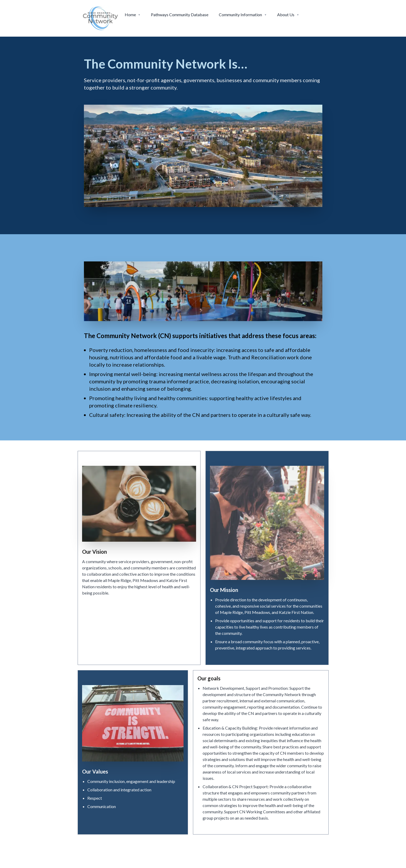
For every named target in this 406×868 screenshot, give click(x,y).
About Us (286, 15)
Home (130, 15)
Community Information (240, 15)
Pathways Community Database (180, 15)
